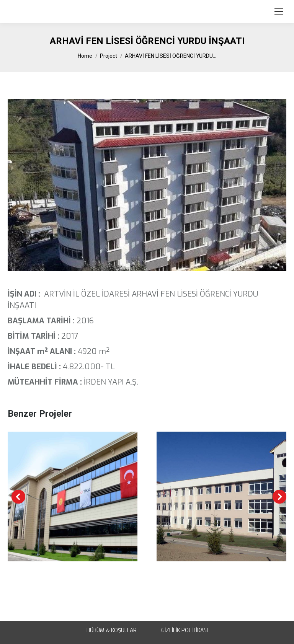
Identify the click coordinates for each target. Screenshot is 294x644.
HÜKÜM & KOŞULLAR (112, 630)
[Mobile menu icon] (279, 11)
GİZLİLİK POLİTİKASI (185, 630)
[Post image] (73, 496)
